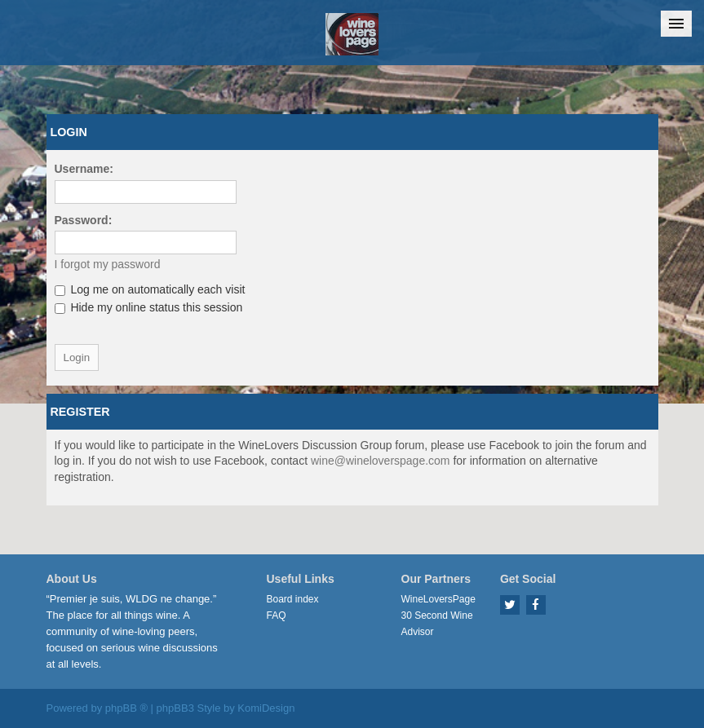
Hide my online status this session (149, 307)
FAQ (277, 615)
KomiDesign (266, 708)
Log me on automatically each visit (150, 289)
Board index (293, 599)
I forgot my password (108, 264)
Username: (84, 169)
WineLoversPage (438, 599)
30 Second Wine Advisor (437, 624)
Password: (84, 220)
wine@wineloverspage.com (381, 461)
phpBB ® (126, 708)
